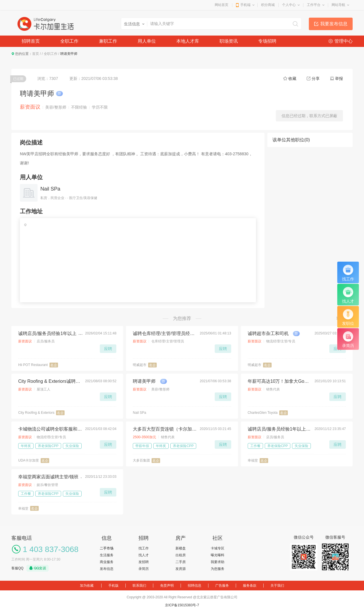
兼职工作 (108, 41)
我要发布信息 (334, 24)
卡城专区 (218, 548)
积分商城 (268, 5)
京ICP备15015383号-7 (182, 605)
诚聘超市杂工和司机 (268, 333)
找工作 (144, 548)
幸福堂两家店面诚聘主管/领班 (48, 477)
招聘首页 (31, 41)
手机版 (113, 586)
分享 (316, 78)
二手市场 (107, 548)
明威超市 (140, 365)
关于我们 (277, 586)
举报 (339, 78)
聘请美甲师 (144, 381)
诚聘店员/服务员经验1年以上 (47, 333)
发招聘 (144, 562)
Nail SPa (50, 189)
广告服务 (222, 586)
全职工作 (69, 41)
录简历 (144, 569)
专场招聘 (267, 41)
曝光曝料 (218, 555)
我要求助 (218, 562)
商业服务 (107, 562)
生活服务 (107, 555)
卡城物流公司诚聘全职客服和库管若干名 (50, 429)
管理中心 (344, 41)
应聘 (108, 349)
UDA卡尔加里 (29, 460)
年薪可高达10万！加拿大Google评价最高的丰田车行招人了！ (280, 381)
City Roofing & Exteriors (36, 413)
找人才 (144, 555)
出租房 (181, 555)
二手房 (181, 562)
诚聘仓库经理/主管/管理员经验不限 (165, 333)
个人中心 (289, 5)
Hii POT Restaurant (33, 365)
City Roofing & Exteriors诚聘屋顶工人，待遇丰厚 (50, 381)
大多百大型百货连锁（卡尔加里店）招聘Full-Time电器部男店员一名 (165, 429)
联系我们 (139, 586)
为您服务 (218, 569)
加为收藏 (87, 586)
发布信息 (107, 569)
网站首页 (222, 5)
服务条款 (250, 586)
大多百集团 (141, 460)
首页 (36, 54)
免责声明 (167, 586)
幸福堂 (253, 460)
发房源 (181, 569)
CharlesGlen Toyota (263, 413)
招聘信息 (195, 586)
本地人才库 (188, 41)
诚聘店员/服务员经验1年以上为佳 (280, 429)
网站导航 (338, 5)
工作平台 (314, 5)
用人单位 (147, 41)
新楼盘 (181, 548)
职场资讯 (229, 41)
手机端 (245, 5)
